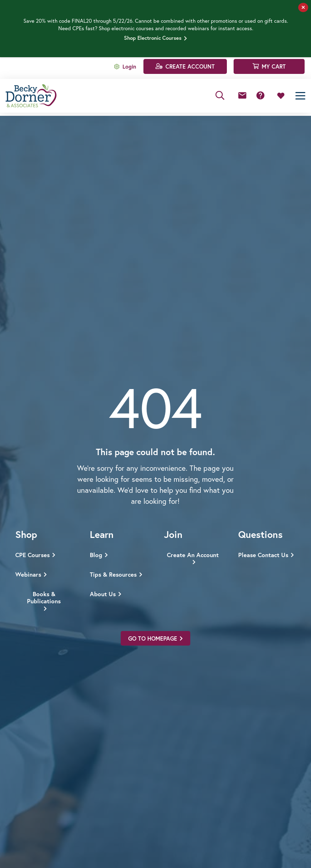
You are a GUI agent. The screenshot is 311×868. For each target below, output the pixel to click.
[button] (220, 96)
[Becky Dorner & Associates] (31, 96)
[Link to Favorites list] (281, 96)
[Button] (242, 96)
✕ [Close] (303, 7)
